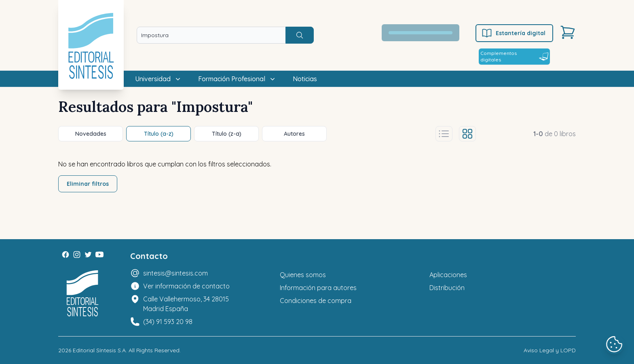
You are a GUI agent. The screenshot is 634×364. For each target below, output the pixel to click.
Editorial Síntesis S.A (99, 350)
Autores (294, 134)
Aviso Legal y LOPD (550, 350)
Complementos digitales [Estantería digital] (514, 56)
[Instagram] (77, 255)
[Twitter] (88, 255)
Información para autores (318, 288)
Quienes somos (303, 275)
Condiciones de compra (316, 301)
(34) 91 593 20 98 (168, 322)
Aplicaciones (448, 275)
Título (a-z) (159, 134)
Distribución (447, 288)
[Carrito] (568, 32)
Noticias (305, 79)
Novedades (91, 134)
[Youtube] (99, 255)
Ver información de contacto (186, 286)
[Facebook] (66, 255)
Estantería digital (513, 33)
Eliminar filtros (88, 184)
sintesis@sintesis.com (175, 273)
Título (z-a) (227, 134)
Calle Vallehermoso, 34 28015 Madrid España (186, 304)
